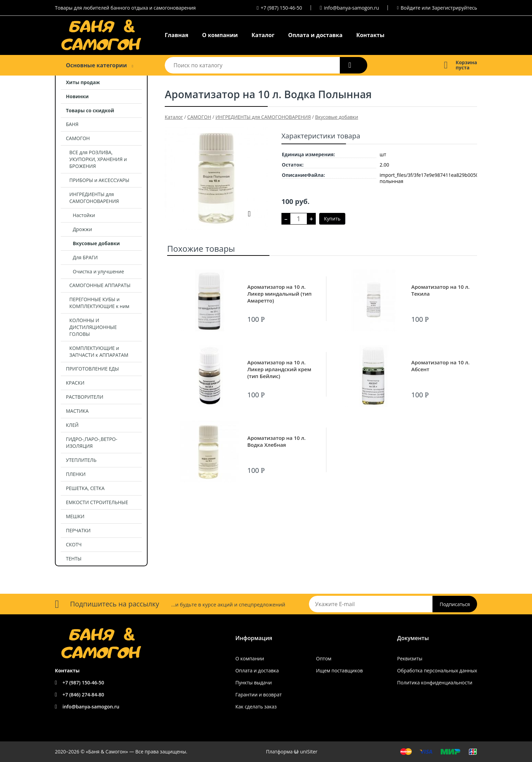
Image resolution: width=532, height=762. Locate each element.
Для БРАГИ (85, 257)
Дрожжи (82, 229)
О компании (220, 35)
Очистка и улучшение (98, 271)
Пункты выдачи (254, 683)
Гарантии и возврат (259, 695)
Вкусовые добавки (96, 243)
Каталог (263, 35)
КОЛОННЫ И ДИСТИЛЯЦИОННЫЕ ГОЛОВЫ (93, 327)
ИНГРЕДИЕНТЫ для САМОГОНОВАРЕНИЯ (94, 198)
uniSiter (309, 752)
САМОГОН (78, 138)
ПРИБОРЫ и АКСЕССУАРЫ (99, 180)
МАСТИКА (77, 411)
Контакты (370, 35)
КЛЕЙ (72, 425)
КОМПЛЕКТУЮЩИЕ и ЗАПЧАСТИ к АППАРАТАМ (99, 351)
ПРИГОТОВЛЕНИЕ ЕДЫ (92, 369)
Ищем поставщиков (339, 670)
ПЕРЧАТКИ (78, 530)
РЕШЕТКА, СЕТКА (85, 488)
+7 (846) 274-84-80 (83, 695)
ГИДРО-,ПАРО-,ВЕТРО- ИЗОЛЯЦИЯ (92, 442)
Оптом (324, 658)
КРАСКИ (75, 383)
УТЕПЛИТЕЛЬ (81, 460)
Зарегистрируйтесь (454, 8)
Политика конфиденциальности (435, 683)
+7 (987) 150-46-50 (282, 8)
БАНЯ (72, 124)
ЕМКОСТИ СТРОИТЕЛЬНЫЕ (97, 502)
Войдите (410, 8)
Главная (177, 35)
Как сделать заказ (256, 707)
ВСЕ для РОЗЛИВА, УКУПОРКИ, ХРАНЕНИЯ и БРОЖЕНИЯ (98, 159)
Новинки (77, 96)
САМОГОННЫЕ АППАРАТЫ (100, 285)
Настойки (84, 215)
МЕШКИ (75, 516)
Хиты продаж (83, 82)
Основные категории (96, 65)
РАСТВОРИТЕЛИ (85, 397)
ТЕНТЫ (74, 559)
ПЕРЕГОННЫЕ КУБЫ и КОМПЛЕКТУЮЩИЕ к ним (99, 303)
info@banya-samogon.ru (351, 8)
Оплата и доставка (315, 35)
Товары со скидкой (90, 110)
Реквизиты (410, 658)
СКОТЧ (74, 544)
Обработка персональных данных (437, 670)
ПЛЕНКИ (76, 474)
